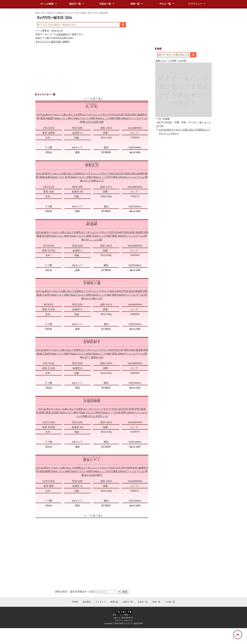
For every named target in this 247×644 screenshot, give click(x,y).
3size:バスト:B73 (60, 177)
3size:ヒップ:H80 (105, 118)
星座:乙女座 (43, 295)
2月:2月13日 (118, 115)
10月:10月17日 (120, 409)
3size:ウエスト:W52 (81, 177)
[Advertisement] (183, 192)
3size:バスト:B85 (60, 354)
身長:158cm (127, 413)
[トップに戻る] (238, 635)
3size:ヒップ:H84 (102, 295)
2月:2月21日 (117, 173)
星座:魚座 (45, 177)
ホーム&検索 (47, 4)
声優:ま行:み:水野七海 (92, 122)
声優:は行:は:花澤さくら (95, 416)
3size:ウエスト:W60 (81, 295)
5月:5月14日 (116, 232)
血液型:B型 (142, 350)
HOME (75, 602)
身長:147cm (119, 177)
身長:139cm (119, 471)
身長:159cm (118, 354)
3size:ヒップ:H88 (102, 236)
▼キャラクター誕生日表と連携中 (53, 42)
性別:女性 (131, 115)
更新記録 (114, 602)
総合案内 (63, 34)
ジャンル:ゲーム (138, 118)
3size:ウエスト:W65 (81, 236)
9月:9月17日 (116, 350)
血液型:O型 (141, 291)
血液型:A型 (142, 232)
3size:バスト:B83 (60, 295)
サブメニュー (195, 4)
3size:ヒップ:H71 (102, 471)
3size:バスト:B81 (69, 413)
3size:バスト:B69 (60, 471)
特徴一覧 (135, 4)
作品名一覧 (105, 4)
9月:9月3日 (116, 291)
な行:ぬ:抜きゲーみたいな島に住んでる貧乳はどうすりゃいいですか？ (73, 115)
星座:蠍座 (45, 471)
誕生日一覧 (75, 4)
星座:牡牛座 (43, 236)
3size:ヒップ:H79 (111, 413)
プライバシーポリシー (124, 620)
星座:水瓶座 (47, 118)
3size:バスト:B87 (63, 118)
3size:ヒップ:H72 (102, 177)
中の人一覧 (165, 4)
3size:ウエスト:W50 (81, 471)
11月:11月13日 (118, 468)
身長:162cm (118, 295)
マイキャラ (101, 602)
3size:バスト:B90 (60, 236)
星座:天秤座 (52, 413)
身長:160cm (118, 236)
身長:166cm (122, 118)
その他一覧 (170, 602)
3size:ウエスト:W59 (84, 118)
